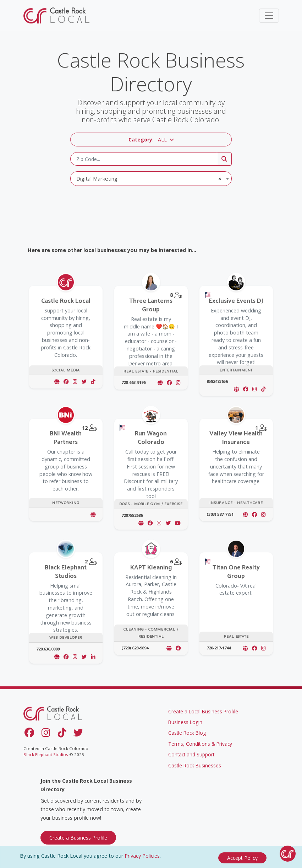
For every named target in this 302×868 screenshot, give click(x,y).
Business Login (185, 720)
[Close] (242, 858)
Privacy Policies (142, 858)
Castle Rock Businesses (195, 763)
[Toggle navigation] (269, 16)
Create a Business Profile (78, 835)
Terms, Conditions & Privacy (200, 742)
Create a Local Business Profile (203, 709)
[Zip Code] (144, 159)
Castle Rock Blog (187, 731)
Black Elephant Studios (46, 752)
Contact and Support (191, 752)
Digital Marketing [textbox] (149, 178)
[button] (151, 140)
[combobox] (151, 179)
